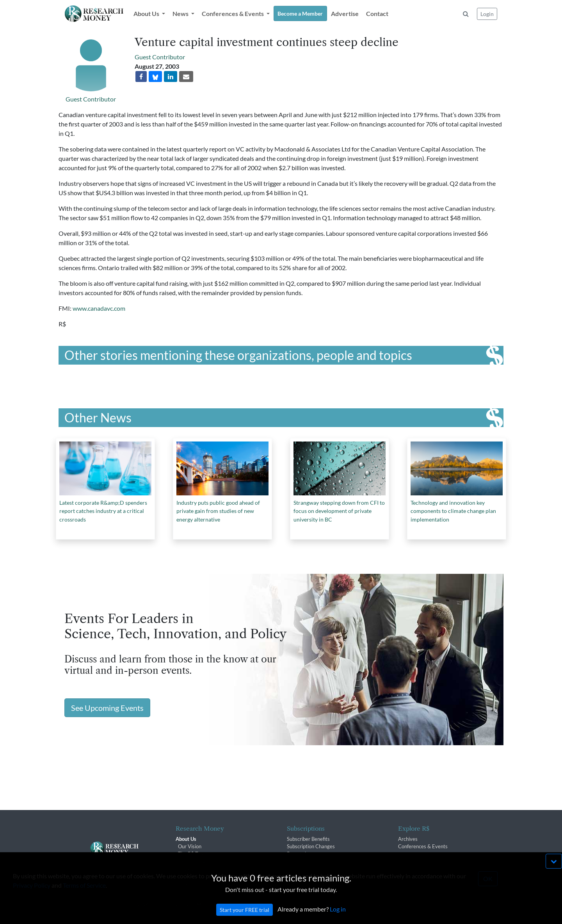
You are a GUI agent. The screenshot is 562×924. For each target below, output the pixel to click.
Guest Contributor (91, 99)
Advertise (345, 13)
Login (487, 14)
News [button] (181, 13)
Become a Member (300, 13)
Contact (377, 13)
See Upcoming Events (107, 708)
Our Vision (190, 846)
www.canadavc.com (99, 308)
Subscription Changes (311, 846)
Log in (338, 917)
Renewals (298, 854)
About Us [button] (147, 13)
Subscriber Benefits (308, 839)
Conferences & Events (423, 846)
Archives (408, 839)
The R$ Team (193, 854)
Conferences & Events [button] (233, 13)
